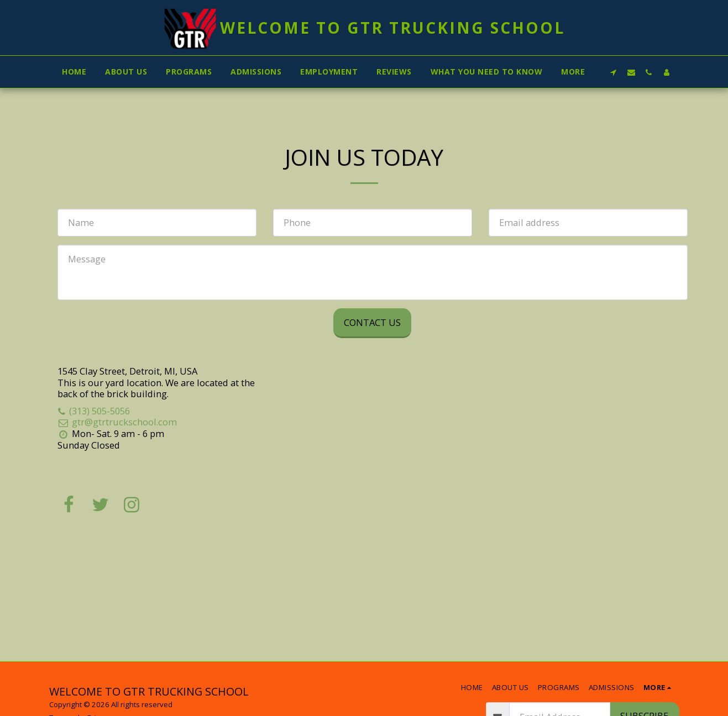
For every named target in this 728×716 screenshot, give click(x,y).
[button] (614, 72)
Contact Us (372, 322)
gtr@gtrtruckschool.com (117, 422)
